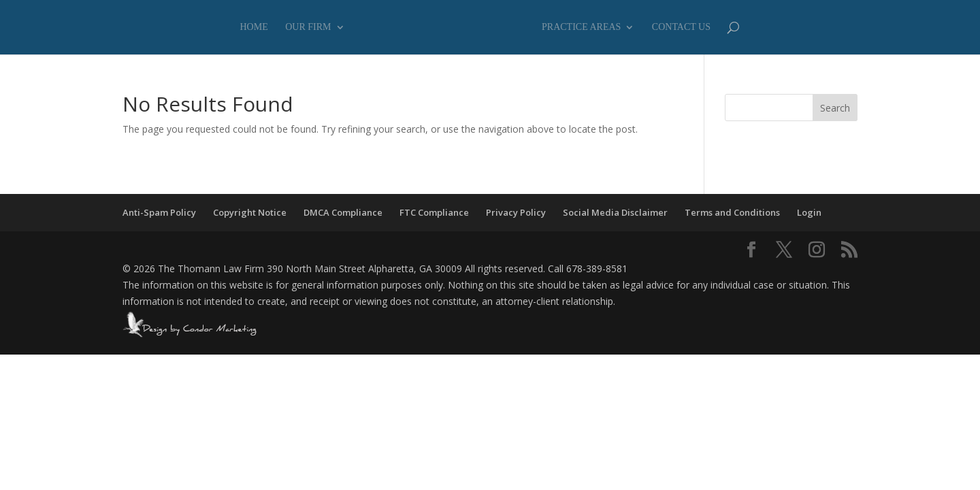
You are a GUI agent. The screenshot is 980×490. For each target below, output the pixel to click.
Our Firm (308, 27)
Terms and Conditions (732, 212)
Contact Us (681, 27)
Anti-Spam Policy (159, 212)
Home (254, 27)
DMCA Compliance (343, 212)
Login (809, 212)
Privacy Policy (516, 212)
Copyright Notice (250, 212)
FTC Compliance (434, 212)
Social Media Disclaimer (615, 212)
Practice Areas (581, 27)
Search (835, 108)
